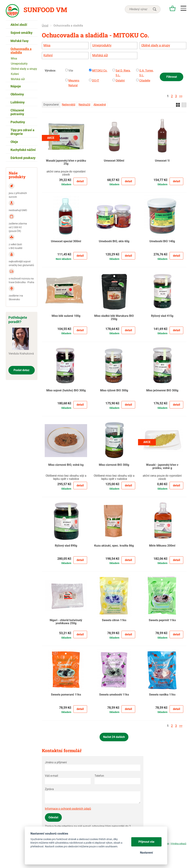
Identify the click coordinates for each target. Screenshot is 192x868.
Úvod (45, 26)
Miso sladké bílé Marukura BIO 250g (114, 318)
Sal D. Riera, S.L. (123, 73)
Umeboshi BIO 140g (162, 241)
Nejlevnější (69, 105)
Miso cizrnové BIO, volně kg (66, 465)
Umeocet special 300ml (66, 241)
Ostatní (120, 81)
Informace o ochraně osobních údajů (68, 809)
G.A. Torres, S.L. (146, 73)
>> (181, 96)
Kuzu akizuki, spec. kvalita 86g (114, 546)
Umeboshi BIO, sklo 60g (114, 241)
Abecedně (100, 105)
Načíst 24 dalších (114, 737)
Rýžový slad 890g (66, 546)
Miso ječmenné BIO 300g (162, 390)
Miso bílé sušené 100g (66, 316)
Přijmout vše (146, 842)
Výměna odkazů (178, 844)
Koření (48, 55)
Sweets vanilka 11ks (162, 695)
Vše (71, 71)
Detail (80, 181)
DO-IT (96, 81)
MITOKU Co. (100, 71)
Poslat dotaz (21, 370)
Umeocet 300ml (114, 161)
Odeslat (53, 817)
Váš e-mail (51, 776)
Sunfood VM (45, 10)
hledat (155, 9)
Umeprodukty (102, 45)
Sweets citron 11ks (114, 620)
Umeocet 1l (162, 161)
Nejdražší (84, 105)
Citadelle (145, 81)
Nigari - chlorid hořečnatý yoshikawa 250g (66, 622)
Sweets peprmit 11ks (162, 620)
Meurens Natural (74, 83)
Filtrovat (172, 77)
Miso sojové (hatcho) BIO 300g (66, 390)
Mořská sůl (100, 55)
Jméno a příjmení (56, 762)
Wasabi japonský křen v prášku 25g (66, 162)
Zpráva (49, 789)
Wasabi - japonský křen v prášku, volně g (162, 466)
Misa (47, 45)
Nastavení (146, 853)
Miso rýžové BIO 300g (114, 390)
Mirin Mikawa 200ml (162, 546)
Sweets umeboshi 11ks (114, 695)
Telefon (99, 776)
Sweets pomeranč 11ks (66, 695)
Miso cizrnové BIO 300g (114, 465)
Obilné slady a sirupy (156, 45)
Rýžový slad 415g (162, 316)
